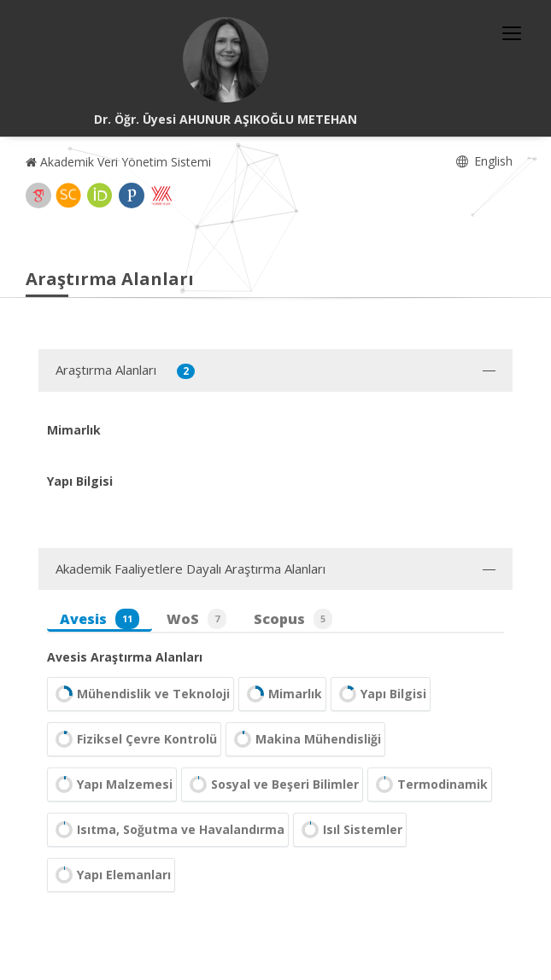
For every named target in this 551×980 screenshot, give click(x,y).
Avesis (100, 619)
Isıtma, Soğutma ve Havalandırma (168, 830)
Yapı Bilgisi (381, 694)
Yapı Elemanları (111, 875)
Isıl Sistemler (350, 830)
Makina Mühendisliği (305, 739)
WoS (196, 619)
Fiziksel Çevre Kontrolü (134, 739)
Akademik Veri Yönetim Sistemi (118, 162)
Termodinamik (430, 785)
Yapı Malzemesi (112, 785)
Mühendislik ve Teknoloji (141, 694)
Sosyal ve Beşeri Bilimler (272, 785)
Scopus (293, 619)
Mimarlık (282, 694)
